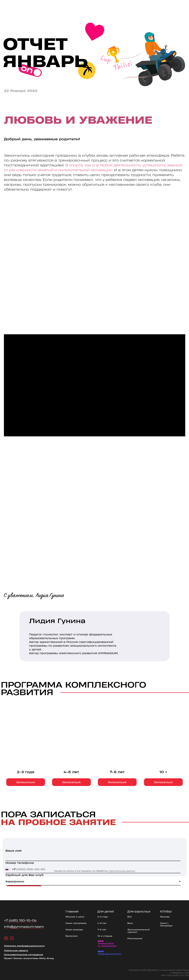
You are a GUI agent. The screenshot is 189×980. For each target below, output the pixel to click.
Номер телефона (20, 863)
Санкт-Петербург (166, 924)
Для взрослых (139, 911)
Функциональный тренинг (139, 931)
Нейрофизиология (109, 953)
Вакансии (72, 936)
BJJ (130, 917)
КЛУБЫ (166, 911)
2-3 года (103, 917)
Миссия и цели (75, 917)
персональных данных (122, 871)
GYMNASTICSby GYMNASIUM (107, 943)
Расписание (135, 938)
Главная (72, 911)
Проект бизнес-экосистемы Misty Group (29, 958)
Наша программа (76, 923)
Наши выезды (74, 929)
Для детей (106, 911)
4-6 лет (102, 923)
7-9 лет (102, 929)
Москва (165, 917)
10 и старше (105, 936)
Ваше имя (14, 851)
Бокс (130, 923)
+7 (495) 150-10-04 (20, 920)
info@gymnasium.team (24, 927)
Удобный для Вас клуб (24, 875)
